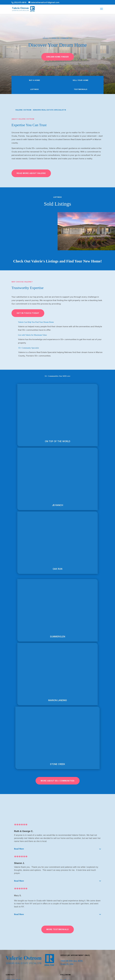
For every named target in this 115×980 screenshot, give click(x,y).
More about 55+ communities (58, 781)
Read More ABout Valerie (31, 173)
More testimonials (58, 929)
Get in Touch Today (28, 313)
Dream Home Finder (58, 57)
